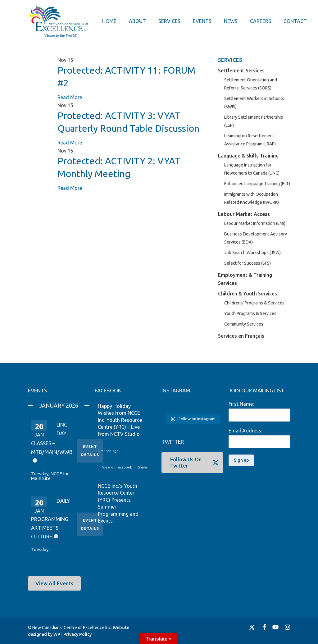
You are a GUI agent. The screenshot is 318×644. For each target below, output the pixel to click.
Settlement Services (241, 71)
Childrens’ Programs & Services (254, 303)
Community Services (244, 324)
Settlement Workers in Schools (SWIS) (254, 103)
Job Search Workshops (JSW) (252, 253)
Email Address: (245, 431)
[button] (54, 583)
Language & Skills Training (248, 156)
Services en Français (241, 336)
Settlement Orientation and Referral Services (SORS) (251, 84)
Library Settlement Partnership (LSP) (254, 121)
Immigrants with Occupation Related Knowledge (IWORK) (252, 198)
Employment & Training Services (245, 279)
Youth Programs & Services (250, 313)
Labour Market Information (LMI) (255, 223)
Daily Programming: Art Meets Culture (50, 519)
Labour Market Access (244, 214)
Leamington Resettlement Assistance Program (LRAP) (250, 140)
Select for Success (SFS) (248, 263)
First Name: (241, 404)
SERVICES (230, 60)
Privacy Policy (77, 634)
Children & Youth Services (248, 294)
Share (143, 467)
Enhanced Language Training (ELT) (257, 184)
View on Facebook (118, 467)
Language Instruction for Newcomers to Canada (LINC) (252, 169)
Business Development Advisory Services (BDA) (256, 238)
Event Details (90, 451)
